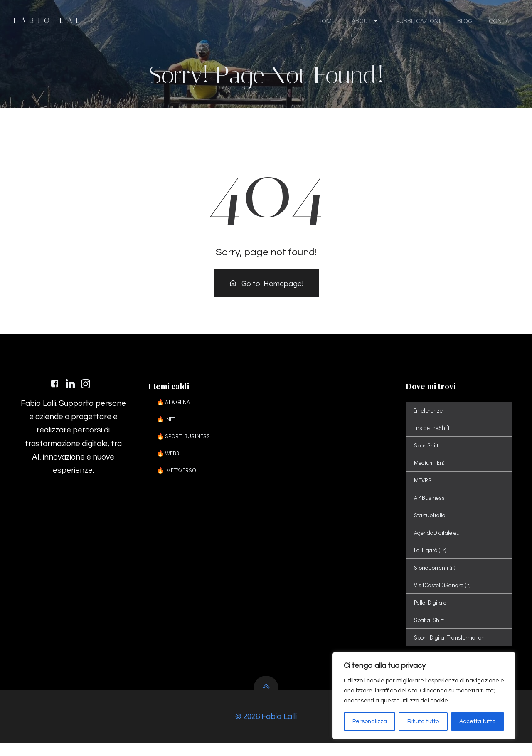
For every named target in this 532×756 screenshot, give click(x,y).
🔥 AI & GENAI (176, 410)
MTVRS (424, 488)
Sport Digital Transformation (450, 646)
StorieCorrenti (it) (436, 576)
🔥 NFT (168, 427)
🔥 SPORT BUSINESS (185, 444)
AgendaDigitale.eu (438, 541)
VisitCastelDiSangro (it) (443, 593)
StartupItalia (431, 523)
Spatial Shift (430, 628)
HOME (326, 22)
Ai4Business (430, 506)
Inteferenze (429, 419)
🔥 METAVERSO (179, 478)
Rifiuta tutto (423, 721)
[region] (424, 696)
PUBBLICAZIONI (418, 22)
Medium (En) (430, 471)
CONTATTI (504, 22)
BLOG (464, 22)
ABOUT (365, 22)
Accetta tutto (477, 721)
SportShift (427, 453)
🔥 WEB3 (170, 461)
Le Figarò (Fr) (431, 558)
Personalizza (370, 721)
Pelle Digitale (431, 611)
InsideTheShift (433, 436)
